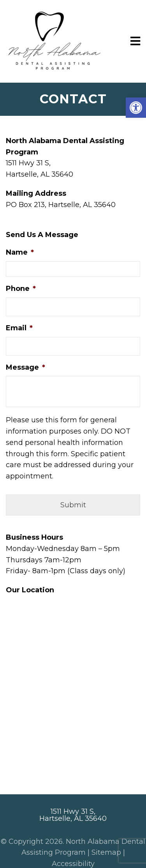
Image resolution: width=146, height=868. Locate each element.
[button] (136, 108)
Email (19, 328)
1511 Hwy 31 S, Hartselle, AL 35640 (73, 815)
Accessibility (73, 864)
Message (26, 367)
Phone (21, 289)
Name (20, 252)
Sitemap (106, 852)
